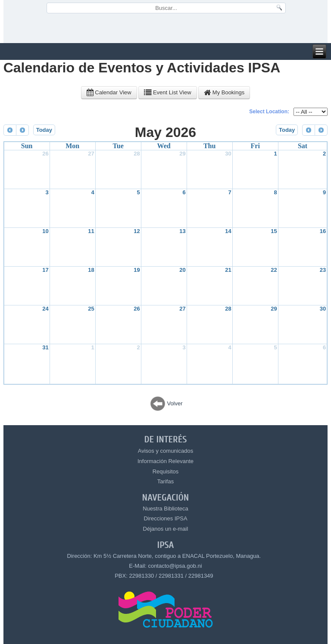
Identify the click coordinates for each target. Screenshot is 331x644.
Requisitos (166, 471)
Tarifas (165, 481)
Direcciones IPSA (165, 518)
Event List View (167, 92)
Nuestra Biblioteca (165, 509)
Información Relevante (165, 461)
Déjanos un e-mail (166, 529)
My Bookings (224, 92)
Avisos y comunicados (165, 451)
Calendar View (109, 92)
